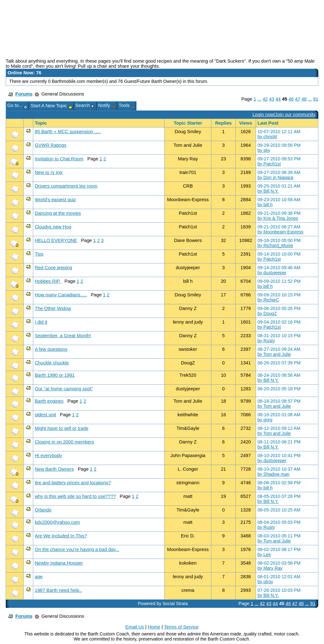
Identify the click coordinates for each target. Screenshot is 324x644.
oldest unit (45, 415)
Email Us (135, 627)
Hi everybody (48, 455)
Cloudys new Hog (53, 227)
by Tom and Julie (274, 354)
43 (271, 99)
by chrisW (267, 137)
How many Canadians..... (61, 295)
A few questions (51, 349)
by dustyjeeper (272, 273)
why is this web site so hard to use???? (75, 496)
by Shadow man (274, 474)
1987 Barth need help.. (58, 590)
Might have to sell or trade (62, 428)
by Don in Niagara (275, 177)
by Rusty (266, 341)
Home (154, 627)
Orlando (43, 510)
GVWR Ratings (51, 145)
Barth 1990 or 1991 (55, 375)
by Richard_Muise (275, 245)
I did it (41, 322)
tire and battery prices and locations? (73, 483)
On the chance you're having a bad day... (77, 549)
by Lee (264, 554)
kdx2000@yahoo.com (57, 522)
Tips (39, 254)
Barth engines (49, 401)
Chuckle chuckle (52, 363)
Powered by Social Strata (163, 604)
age (39, 577)
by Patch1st (269, 164)
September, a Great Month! (63, 336)
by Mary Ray (270, 568)
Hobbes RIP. (48, 281)
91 (316, 99)
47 (297, 99)
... (259, 99)
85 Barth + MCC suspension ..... (68, 132)
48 (304, 99)
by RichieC (268, 300)
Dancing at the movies (58, 213)
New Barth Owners (54, 469)
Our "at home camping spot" (64, 389)
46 (291, 99)
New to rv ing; (49, 172)
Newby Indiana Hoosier (59, 563)
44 (278, 99)
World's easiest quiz (55, 200)
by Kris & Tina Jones (278, 218)
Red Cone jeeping (53, 268)
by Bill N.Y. (268, 191)
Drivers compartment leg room (66, 186)
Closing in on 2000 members (64, 442)
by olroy (265, 582)
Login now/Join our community (284, 115)
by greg (265, 420)
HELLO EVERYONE (56, 240)
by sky (264, 150)
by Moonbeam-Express (280, 232)
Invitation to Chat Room (59, 159)
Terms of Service (181, 627)
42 (265, 99)
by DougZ (267, 313)
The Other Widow (53, 308)
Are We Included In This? (61, 536)
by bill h (265, 205)
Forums (24, 94)
